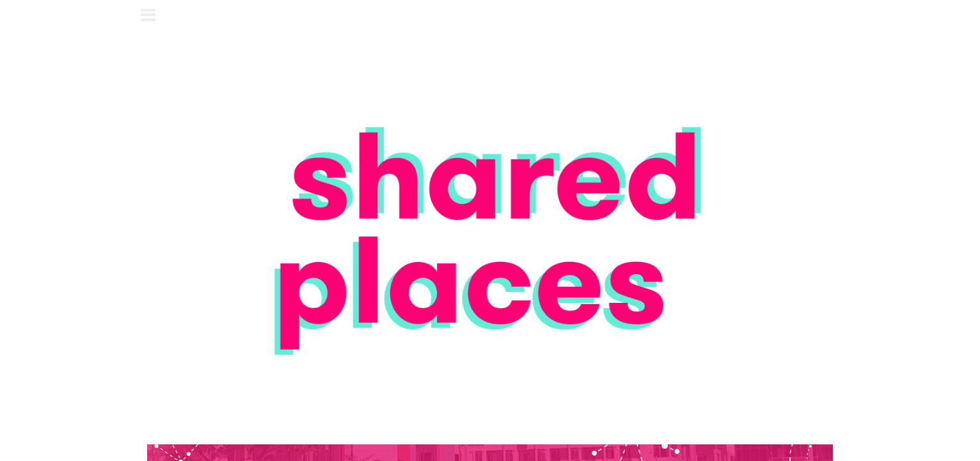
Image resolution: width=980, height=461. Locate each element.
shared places (490, 17)
